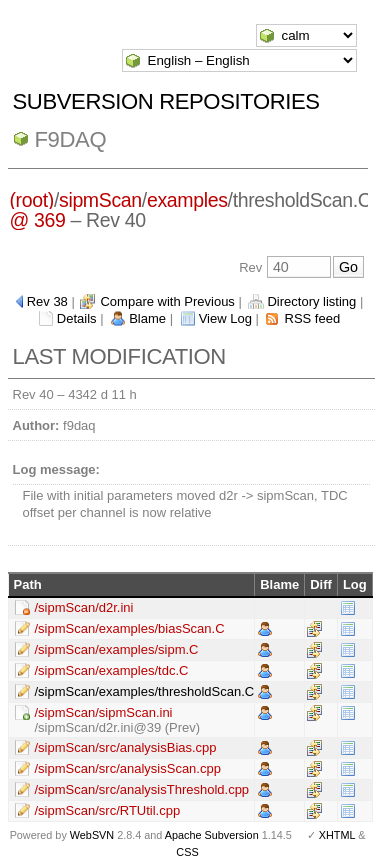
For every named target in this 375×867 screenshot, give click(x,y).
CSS (187, 852)
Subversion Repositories (166, 101)
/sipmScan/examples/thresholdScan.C (145, 691)
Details (77, 318)
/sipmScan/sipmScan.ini (104, 712)
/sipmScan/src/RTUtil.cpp (108, 810)
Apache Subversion (212, 835)
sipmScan (100, 200)
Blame (147, 318)
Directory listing (311, 301)
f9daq (71, 139)
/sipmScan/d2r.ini (84, 607)
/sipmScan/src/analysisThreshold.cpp (142, 789)
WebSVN (92, 835)
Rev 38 (47, 301)
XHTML (337, 835)
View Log (225, 318)
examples (187, 200)
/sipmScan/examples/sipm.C (117, 649)
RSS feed (313, 318)
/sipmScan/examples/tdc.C (112, 670)
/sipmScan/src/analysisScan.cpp (128, 768)
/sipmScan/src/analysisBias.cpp (126, 747)
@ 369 (37, 220)
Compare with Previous (167, 301)
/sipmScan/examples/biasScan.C (130, 628)
